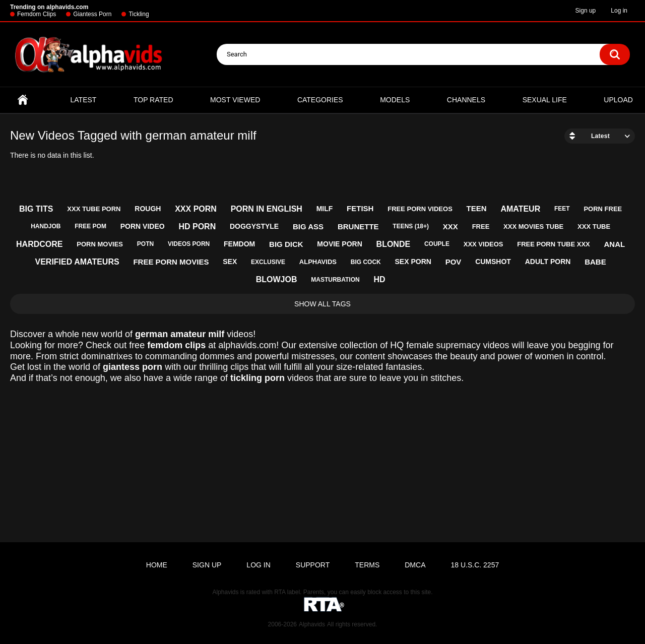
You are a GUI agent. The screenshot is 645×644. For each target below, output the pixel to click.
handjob (46, 226)
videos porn (189, 244)
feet (562, 209)
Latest (84, 100)
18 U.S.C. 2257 (475, 565)
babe (595, 262)
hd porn (197, 227)
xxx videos (483, 244)
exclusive (268, 262)
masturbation (335, 280)
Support (313, 565)
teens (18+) (411, 226)
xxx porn (196, 209)
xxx (450, 227)
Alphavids (312, 624)
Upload (618, 100)
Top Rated (153, 100)
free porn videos (420, 209)
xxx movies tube (533, 227)
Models (395, 100)
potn (145, 244)
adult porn (548, 262)
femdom (239, 244)
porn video (143, 226)
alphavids (318, 262)
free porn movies (171, 262)
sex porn (413, 262)
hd (379, 279)
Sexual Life (545, 100)
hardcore (39, 244)
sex (230, 262)
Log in (619, 11)
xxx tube (594, 227)
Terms (367, 565)
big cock (366, 262)
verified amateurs (77, 262)
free (481, 227)
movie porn (339, 244)
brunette (358, 227)
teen (477, 208)
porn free (603, 209)
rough (148, 209)
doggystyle (254, 226)
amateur (520, 209)
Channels (466, 100)
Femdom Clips (37, 14)
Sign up (586, 11)
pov (454, 262)
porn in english (267, 209)
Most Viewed (235, 100)
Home (23, 100)
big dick (286, 244)
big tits (36, 209)
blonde (394, 244)
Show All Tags (322, 304)
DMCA (415, 565)
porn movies (100, 244)
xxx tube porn (94, 209)
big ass (308, 227)
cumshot (493, 262)
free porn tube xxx (553, 244)
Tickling (139, 14)
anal (615, 244)
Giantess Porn (92, 14)
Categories (320, 100)
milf (325, 209)
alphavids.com (247, 345)
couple (437, 244)
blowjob (277, 279)
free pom (90, 226)
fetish (360, 208)
